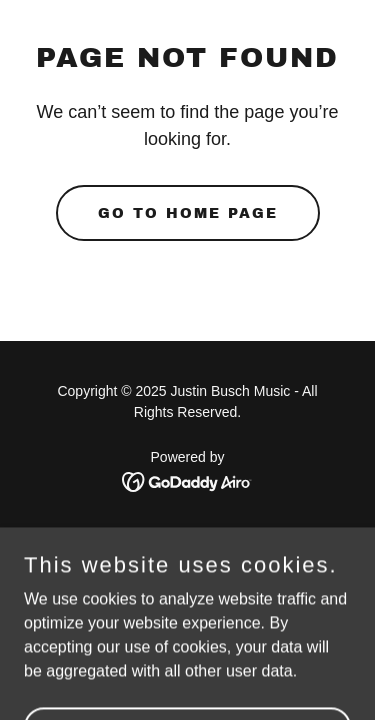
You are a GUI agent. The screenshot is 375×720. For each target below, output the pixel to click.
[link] (187, 480)
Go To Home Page (188, 213)
